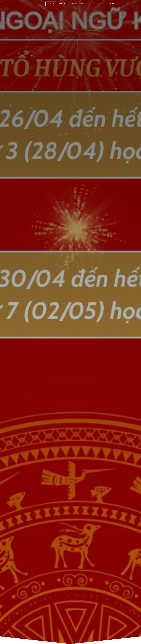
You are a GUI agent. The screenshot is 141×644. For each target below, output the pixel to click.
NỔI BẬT (95, 4)
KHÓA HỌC (63, 4)
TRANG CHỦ (51, 4)
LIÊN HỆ (111, 4)
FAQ (103, 4)
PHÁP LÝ (74, 4)
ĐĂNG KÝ (84, 4)
